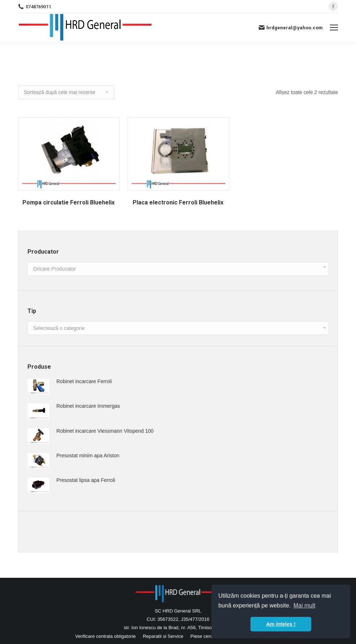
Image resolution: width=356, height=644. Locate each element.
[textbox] (55, 269)
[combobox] (178, 269)
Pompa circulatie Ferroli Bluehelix (68, 202)
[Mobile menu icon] (334, 27)
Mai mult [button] (304, 605)
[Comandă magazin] (66, 92)
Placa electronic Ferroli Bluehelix (178, 202)
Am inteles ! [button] (281, 624)
